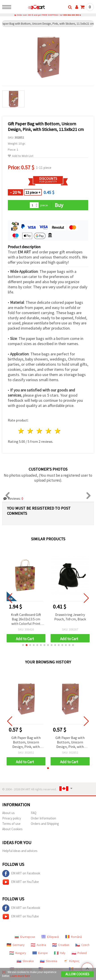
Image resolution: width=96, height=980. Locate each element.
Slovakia (25, 961)
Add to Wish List (21, 156)
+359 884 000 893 (71, 15)
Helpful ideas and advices (20, 851)
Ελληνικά (50, 937)
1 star (21, 431)
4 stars (49, 431)
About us (8, 813)
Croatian (61, 945)
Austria (38, 945)
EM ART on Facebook (21, 874)
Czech (82, 945)
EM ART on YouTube (21, 882)
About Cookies (12, 829)
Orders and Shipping (45, 824)
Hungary (18, 953)
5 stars (58, 431)
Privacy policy (12, 818)
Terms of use (11, 824)
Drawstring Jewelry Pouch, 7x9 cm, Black (70, 617)
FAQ (34, 813)
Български (25, 937)
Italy (60, 953)
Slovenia (49, 961)
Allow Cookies (77, 974)
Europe (40, 953)
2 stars (30, 431)
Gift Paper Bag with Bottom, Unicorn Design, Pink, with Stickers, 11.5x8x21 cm (26, 743)
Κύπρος (71, 961)
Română (73, 937)
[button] (23, 645)
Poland (79, 953)
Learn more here (20, 976)
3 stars (40, 431)
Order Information (43, 818)
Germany (16, 945)
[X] (4, 972)
